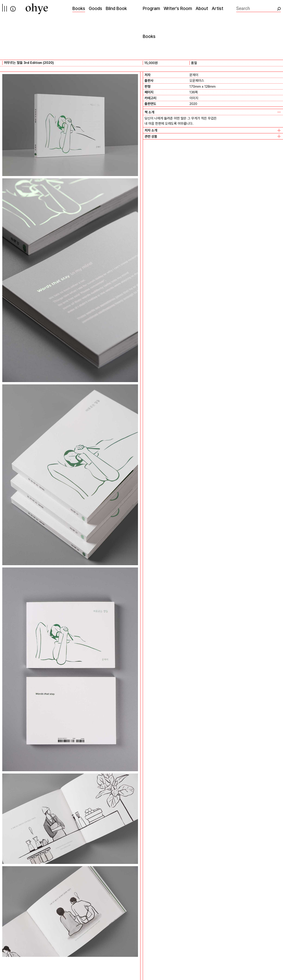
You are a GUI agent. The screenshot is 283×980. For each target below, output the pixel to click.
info (13, 9)
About (202, 8)
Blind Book (116, 8)
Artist (218, 8)
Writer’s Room (178, 8)
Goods (95, 8)
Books (79, 8)
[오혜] (37, 9)
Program (151, 8)
